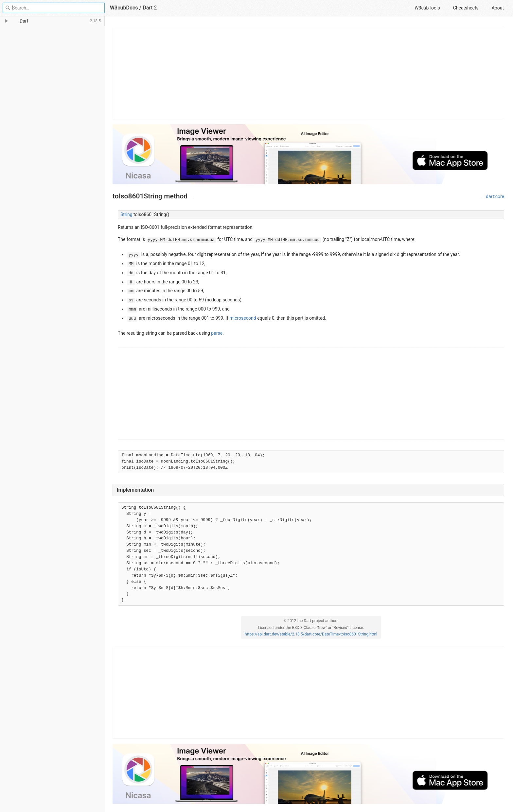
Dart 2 (150, 8)
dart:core (495, 196)
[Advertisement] (309, 73)
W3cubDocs (124, 8)
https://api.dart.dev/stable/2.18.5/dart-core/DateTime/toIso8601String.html (311, 634)
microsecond (243, 318)
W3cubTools (427, 8)
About (498, 8)
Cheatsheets (466, 8)
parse (217, 333)
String (126, 214)
